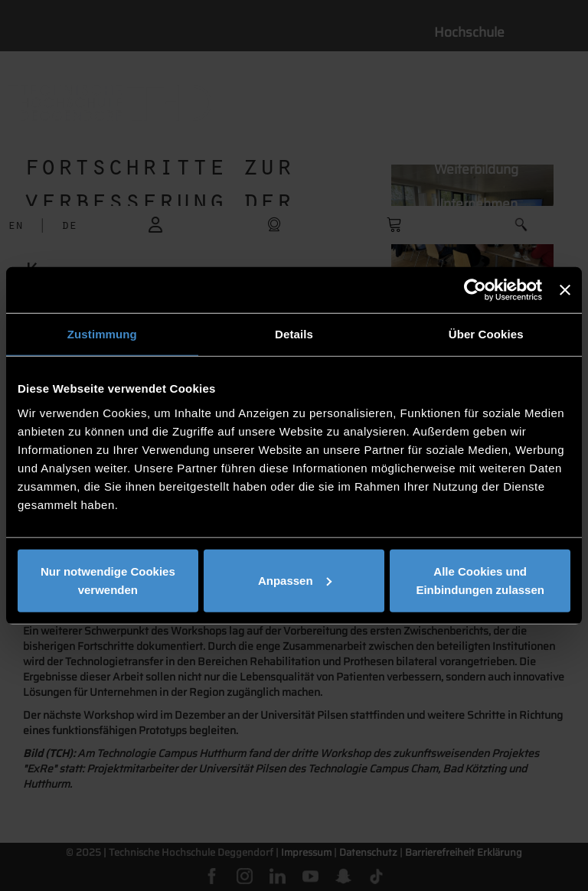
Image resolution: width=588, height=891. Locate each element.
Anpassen (295, 580)
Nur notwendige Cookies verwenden (108, 580)
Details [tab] (294, 334)
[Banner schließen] (565, 290)
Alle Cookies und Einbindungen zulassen (480, 580)
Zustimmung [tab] (102, 334)
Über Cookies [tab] (486, 334)
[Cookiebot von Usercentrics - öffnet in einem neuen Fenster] (475, 290)
